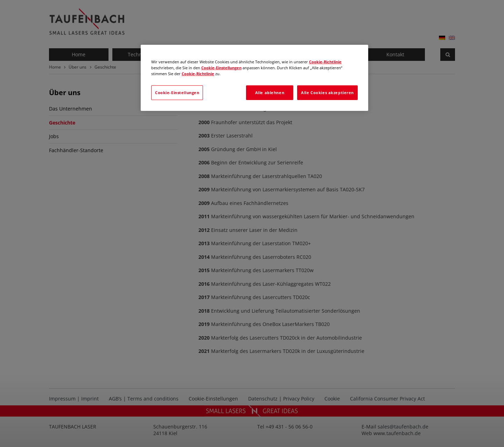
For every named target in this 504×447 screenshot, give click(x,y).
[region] (254, 78)
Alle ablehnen (270, 93)
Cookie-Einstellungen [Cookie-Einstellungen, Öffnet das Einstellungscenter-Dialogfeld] (177, 93)
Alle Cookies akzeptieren (327, 93)
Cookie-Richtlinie (325, 62)
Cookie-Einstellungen (221, 68)
